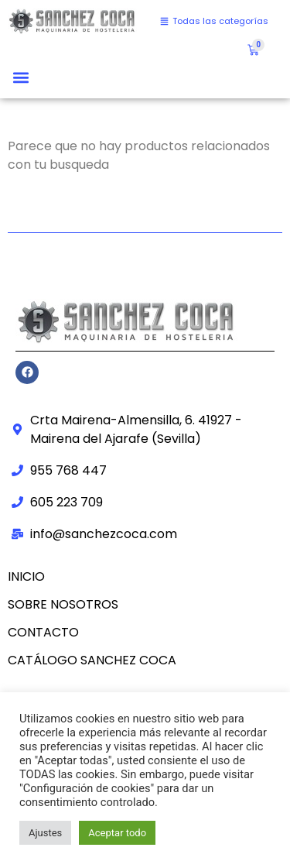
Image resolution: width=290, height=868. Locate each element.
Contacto (43, 632)
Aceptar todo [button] (117, 833)
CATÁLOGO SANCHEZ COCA (92, 660)
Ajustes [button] (45, 833)
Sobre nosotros (63, 604)
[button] (20, 78)
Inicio (26, 576)
